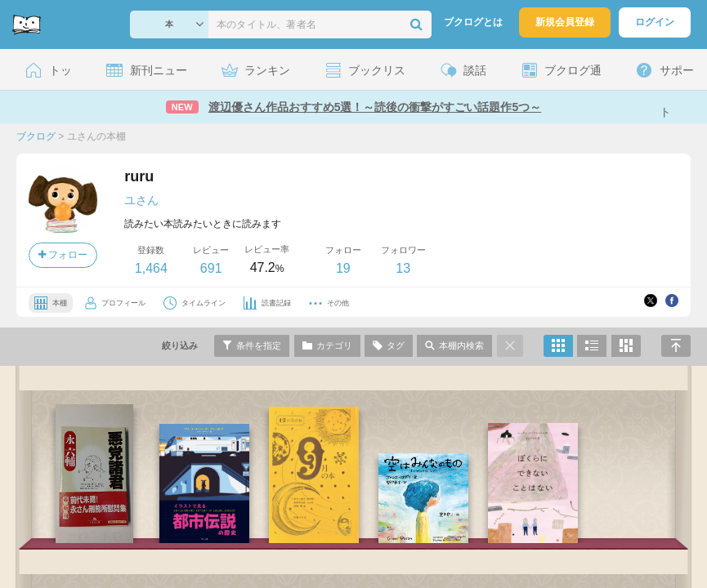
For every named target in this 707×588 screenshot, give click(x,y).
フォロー (63, 255)
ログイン (655, 22)
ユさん (141, 200)
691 (211, 268)
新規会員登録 (565, 22)
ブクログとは (473, 22)
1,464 (151, 268)
